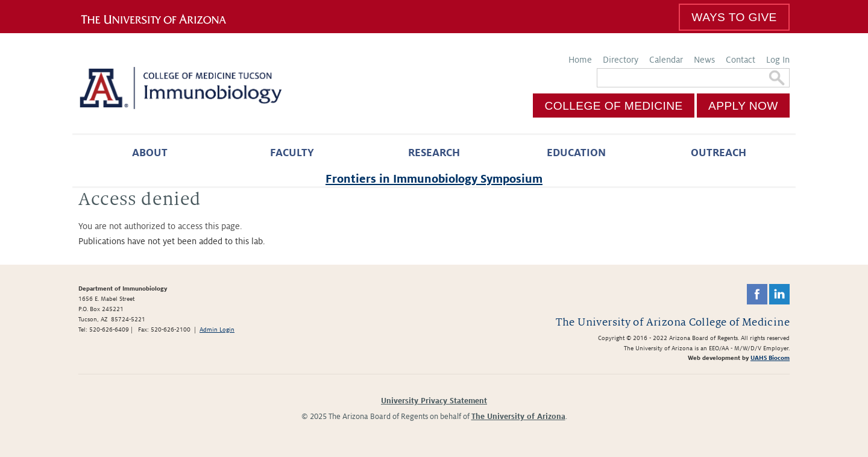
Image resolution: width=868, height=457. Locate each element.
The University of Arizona (518, 417)
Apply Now (743, 106)
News (704, 60)
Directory (621, 60)
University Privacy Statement (434, 401)
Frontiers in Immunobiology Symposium (434, 179)
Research (434, 153)
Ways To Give (734, 17)
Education (576, 153)
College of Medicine (614, 106)
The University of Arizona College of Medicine (673, 322)
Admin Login (217, 329)
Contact (741, 60)
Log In (778, 60)
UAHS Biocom (770, 358)
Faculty (292, 153)
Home (580, 60)
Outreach (719, 153)
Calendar (666, 60)
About (150, 153)
